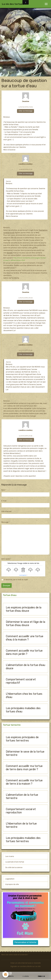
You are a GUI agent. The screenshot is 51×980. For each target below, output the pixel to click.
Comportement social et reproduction (21, 811)
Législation (10, 879)
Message (5, 522)
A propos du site (12, 884)
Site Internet (6, 512)
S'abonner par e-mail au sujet (16, 580)
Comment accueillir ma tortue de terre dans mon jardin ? (24, 768)
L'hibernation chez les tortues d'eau (24, 695)
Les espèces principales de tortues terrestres (22, 739)
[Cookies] (6, 974)
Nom (3, 490)
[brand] (13, 4)
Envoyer (7, 586)
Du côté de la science (14, 868)
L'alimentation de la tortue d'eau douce (26, 667)
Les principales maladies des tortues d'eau (23, 710)
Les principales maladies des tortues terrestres (23, 840)
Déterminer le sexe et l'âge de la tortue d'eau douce (26, 624)
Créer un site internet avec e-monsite (26, 963)
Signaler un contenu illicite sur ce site (26, 966)
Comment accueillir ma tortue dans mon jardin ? (24, 652)
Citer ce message (26, 111)
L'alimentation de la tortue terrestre (22, 796)
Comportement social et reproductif (21, 681)
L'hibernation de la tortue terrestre (21, 825)
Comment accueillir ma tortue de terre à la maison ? (24, 782)
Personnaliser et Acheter (26, 942)
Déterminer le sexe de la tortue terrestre (25, 753)
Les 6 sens (10, 856)
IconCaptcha (23, 575)
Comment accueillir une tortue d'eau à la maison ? (25, 638)
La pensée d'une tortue (15, 862)
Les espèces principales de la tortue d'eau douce (24, 609)
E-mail (4, 501)
